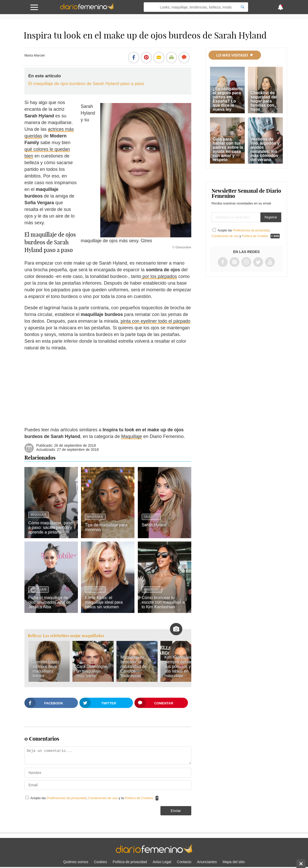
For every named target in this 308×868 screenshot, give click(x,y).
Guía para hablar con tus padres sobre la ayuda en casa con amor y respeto (228, 149)
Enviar (176, 811)
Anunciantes (207, 862)
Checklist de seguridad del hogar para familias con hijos (264, 101)
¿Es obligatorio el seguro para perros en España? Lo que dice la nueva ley (228, 99)
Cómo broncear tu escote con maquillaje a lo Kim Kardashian (163, 602)
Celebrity (151, 517)
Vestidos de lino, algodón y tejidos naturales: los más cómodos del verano (265, 149)
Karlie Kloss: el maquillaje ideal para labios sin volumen (104, 602)
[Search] (242, 7)
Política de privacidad (130, 862)
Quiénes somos (76, 862)
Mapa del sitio (234, 862)
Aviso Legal (162, 862)
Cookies (100, 862)
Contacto (184, 862)
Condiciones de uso (103, 798)
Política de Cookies (139, 798)
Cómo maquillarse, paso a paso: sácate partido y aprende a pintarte (51, 528)
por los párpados (159, 276)
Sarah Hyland (154, 525)
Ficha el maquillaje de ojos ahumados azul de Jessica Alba (49, 602)
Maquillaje (132, 436)
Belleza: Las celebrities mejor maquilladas (66, 636)
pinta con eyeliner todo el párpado (155, 321)
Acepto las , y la (92, 798)
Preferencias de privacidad (67, 798)
